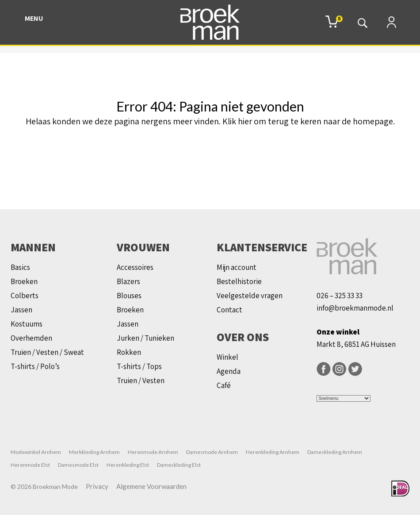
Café (224, 385)
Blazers (128, 281)
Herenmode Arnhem (153, 452)
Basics (20, 267)
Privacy (97, 486)
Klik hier (237, 121)
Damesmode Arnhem (212, 452)
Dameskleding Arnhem (335, 452)
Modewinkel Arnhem (36, 452)
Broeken (24, 281)
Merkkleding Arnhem (94, 452)
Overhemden (31, 338)
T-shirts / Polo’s (35, 366)
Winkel (227, 357)
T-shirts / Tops (139, 366)
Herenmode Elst (30, 465)
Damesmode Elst (78, 465)
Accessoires (135, 267)
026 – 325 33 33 (340, 296)
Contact (229, 310)
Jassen (21, 310)
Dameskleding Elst (179, 465)
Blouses (129, 296)
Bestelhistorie (239, 281)
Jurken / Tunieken (145, 338)
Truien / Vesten (141, 380)
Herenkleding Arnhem (273, 452)
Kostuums (27, 324)
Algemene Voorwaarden (151, 486)
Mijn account (237, 267)
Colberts (25, 296)
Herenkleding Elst (128, 465)
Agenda (229, 371)
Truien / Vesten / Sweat (47, 352)
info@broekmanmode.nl (355, 308)
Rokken (129, 352)
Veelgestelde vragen (250, 296)
